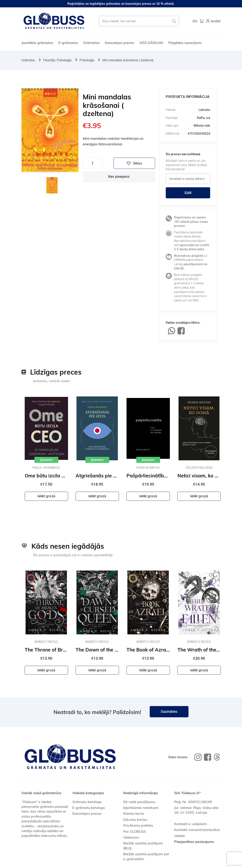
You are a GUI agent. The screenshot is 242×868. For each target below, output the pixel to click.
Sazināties (169, 712)
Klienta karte (134, 813)
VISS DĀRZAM (151, 43)
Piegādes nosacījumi (185, 43)
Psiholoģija (87, 60)
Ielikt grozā (46, 496)
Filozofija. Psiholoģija (57, 60)
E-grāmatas (68, 43)
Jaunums (46, 460)
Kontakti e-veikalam (190, 824)
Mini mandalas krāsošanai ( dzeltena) (128, 60)
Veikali (179, 836)
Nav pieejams (119, 177)
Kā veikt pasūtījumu (139, 802)
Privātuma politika (138, 825)
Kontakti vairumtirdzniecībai (197, 830)
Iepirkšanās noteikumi (141, 808)
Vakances (131, 837)
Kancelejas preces (119, 43)
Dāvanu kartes (135, 820)
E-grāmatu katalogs (89, 808)
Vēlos (134, 163)
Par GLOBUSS (135, 831)
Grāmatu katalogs (87, 802)
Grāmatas (91, 43)
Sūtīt (188, 193)
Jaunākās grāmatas (37, 43)
